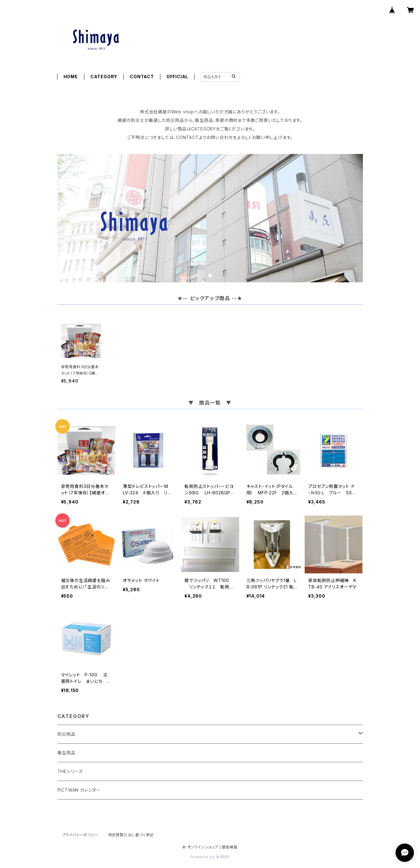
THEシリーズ (70, 771)
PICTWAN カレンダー (79, 790)
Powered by (210, 857)
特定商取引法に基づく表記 (131, 835)
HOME (71, 77)
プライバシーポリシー (80, 835)
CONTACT (142, 77)
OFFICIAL (177, 77)
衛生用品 (66, 753)
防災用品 (66, 734)
